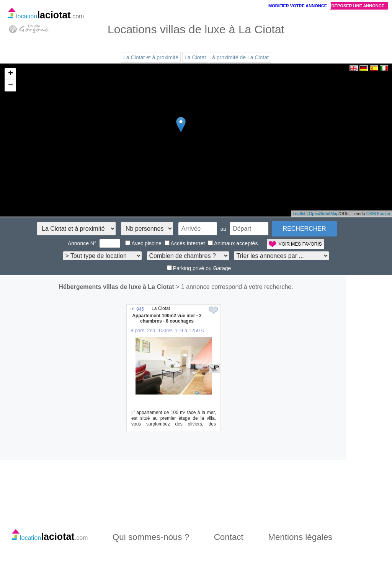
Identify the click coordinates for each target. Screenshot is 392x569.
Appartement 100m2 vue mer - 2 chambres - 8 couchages (167, 318)
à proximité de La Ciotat (240, 57)
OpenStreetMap (324, 214)
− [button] (11, 86)
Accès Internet (185, 243)
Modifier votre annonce (298, 6)
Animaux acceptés (233, 243)
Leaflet (299, 214)
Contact (229, 537)
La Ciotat (195, 57)
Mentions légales (300, 537)
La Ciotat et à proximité (151, 57)
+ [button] (11, 74)
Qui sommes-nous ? (151, 537)
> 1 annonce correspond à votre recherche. (234, 287)
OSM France (378, 214)
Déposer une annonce (358, 6)
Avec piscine (143, 243)
